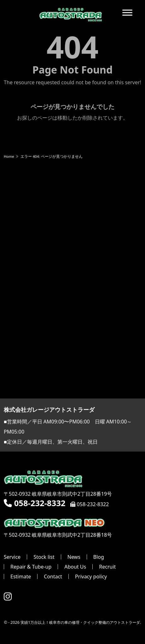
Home (9, 156)
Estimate (21, 576)
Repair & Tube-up (31, 567)
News (74, 557)
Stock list (44, 557)
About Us (75, 567)
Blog (99, 557)
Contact (53, 576)
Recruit (107, 567)
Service (12, 557)
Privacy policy (91, 576)
